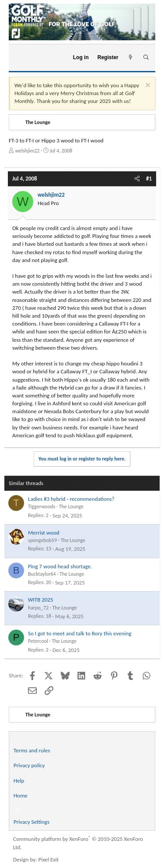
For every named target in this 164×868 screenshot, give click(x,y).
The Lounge (71, 507)
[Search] (146, 58)
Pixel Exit (49, 859)
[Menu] (19, 57)
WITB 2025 (41, 600)
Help (19, 781)
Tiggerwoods (42, 507)
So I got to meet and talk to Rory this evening (80, 633)
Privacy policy (29, 765)
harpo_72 (38, 608)
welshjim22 (28, 151)
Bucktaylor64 (42, 574)
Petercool (38, 641)
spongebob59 (42, 540)
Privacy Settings (31, 822)
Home (21, 795)
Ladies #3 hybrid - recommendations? (71, 499)
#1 (149, 179)
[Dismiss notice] (147, 86)
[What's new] (131, 58)
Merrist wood (44, 533)
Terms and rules (32, 750)
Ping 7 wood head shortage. (60, 566)
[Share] (137, 179)
